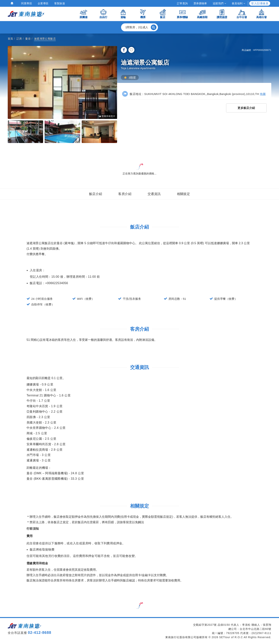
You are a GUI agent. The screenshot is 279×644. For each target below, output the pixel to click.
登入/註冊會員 (260, 3)
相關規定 (184, 194)
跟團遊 (84, 14)
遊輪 (123, 14)
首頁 (10, 39)
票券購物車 (200, 3)
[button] (139, 27)
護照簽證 (222, 14)
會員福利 (238, 3)
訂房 (19, 39)
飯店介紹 (96, 194)
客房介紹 (125, 194)
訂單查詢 (182, 3)
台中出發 (242, 14)
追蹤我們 (219, 3)
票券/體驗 (182, 14)
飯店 (163, 14)
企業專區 (43, 3)
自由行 (103, 14)
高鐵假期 (202, 14)
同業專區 (27, 3)
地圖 (263, 94)
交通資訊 (154, 194)
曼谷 (28, 39)
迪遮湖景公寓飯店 (45, 39)
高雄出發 (261, 14)
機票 (143, 14)
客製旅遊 (60, 3)
